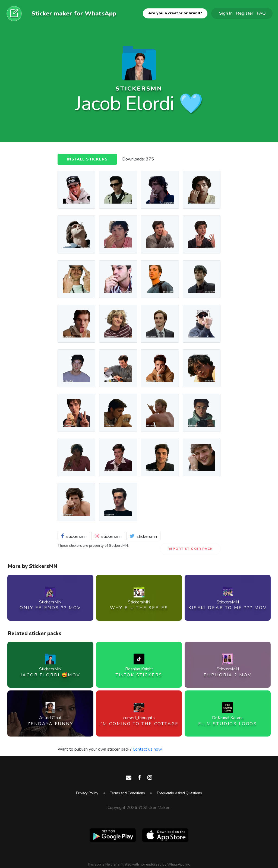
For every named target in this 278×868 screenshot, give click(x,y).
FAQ (261, 13)
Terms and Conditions (128, 793)
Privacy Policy (87, 793)
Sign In (226, 13)
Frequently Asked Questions (179, 793)
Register (245, 13)
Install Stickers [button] (87, 159)
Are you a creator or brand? (175, 13)
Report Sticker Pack (190, 549)
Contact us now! (148, 749)
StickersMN (139, 89)
